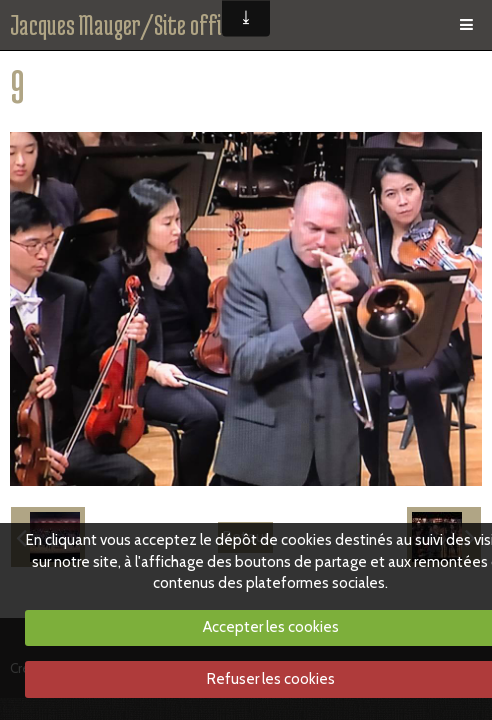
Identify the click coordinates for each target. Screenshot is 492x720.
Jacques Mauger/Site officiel (129, 25)
